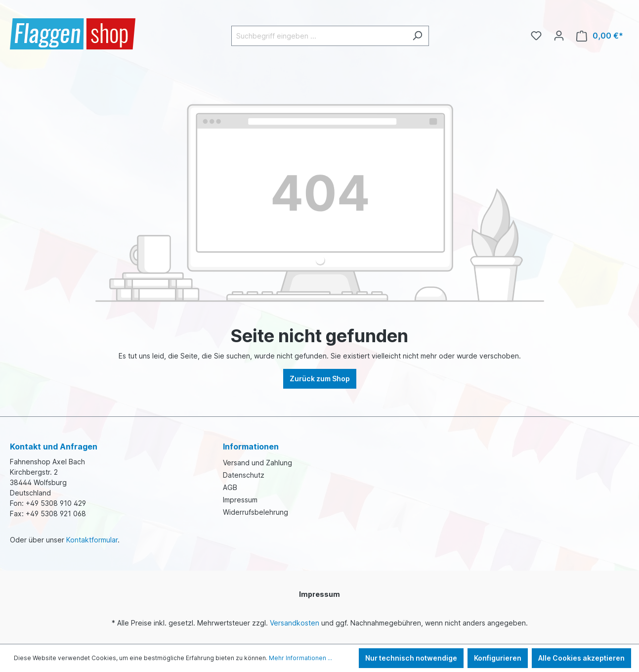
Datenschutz (244, 475)
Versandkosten (295, 623)
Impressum (240, 500)
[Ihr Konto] (559, 36)
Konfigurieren (498, 658)
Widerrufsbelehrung (256, 512)
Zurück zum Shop (320, 379)
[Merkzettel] (536, 36)
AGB (230, 487)
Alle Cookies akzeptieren (581, 658)
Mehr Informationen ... (300, 658)
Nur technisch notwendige (411, 658)
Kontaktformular (92, 540)
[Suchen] (417, 36)
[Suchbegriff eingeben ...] (319, 36)
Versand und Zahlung (257, 463)
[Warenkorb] (600, 36)
